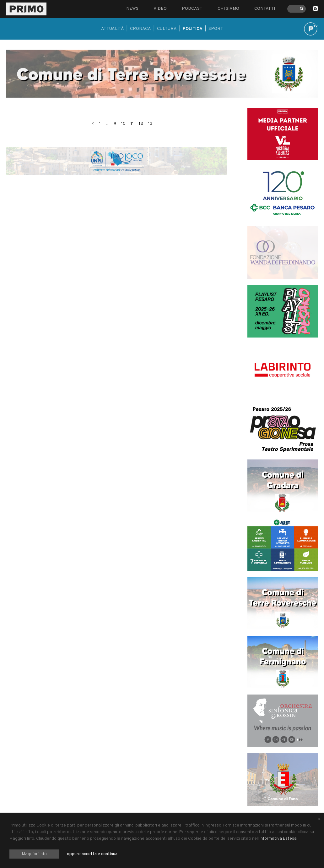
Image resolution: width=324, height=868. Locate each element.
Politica (193, 29)
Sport (216, 29)
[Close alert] (319, 820)
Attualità (113, 29)
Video (160, 9)
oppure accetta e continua (92, 854)
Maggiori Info (34, 854)
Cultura (167, 29)
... (107, 124)
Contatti (265, 9)
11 (132, 124)
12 (141, 124)
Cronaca (140, 29)
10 (123, 124)
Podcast (192, 9)
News (132, 9)
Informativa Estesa (278, 839)
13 (150, 124)
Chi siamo (228, 9)
